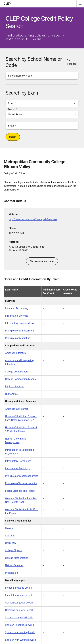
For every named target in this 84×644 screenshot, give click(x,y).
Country (11, 109)
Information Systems (17, 316)
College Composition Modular (21, 379)
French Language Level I (18, 588)
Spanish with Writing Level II (20, 640)
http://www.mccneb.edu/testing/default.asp (33, 219)
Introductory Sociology (17, 468)
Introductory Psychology (18, 461)
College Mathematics (17, 558)
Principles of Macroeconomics (22, 476)
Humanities (11, 394)
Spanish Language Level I (19, 618)
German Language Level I (19, 603)
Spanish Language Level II (19, 625)
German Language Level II (19, 610)
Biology (9, 528)
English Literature (15, 387)
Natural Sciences (14, 565)
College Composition (16, 372)
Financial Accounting (17, 308)
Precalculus (11, 573)
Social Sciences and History (20, 491)
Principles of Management (19, 331)
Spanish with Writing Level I (20, 632)
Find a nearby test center (42, 261)
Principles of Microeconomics (21, 483)
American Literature (16, 353)
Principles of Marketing (18, 338)
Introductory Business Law (20, 323)
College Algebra (14, 550)
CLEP (7, 4)
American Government (17, 409)
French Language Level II (19, 595)
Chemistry (11, 543)
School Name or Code (20, 76)
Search (13, 137)
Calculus (10, 536)
